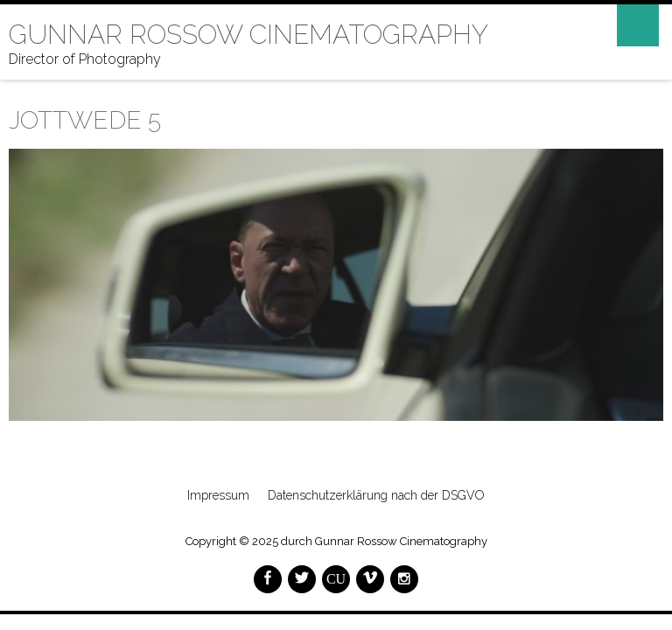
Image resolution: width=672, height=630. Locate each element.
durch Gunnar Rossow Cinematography (384, 541)
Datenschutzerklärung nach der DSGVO (376, 495)
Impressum (218, 495)
